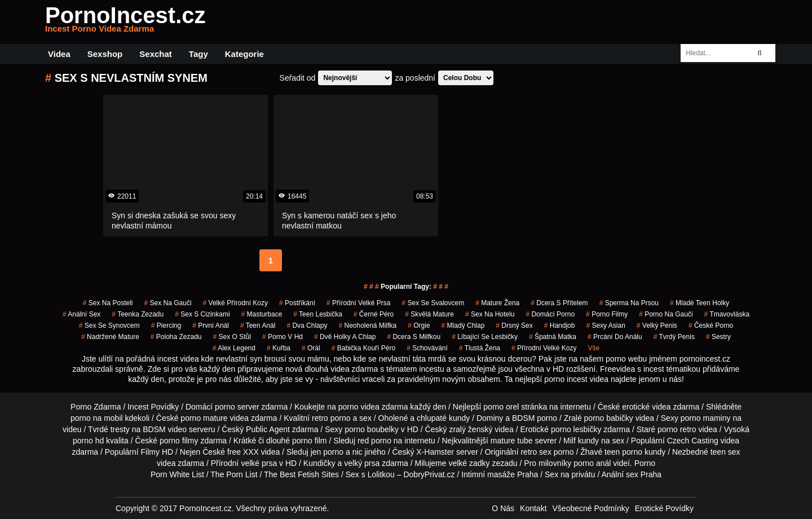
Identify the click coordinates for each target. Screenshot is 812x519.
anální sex (81, 314)
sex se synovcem (109, 326)
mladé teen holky (700, 303)
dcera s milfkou (414, 337)
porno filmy (179, 441)
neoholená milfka (367, 326)
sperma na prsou (629, 303)
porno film (309, 441)
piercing (166, 326)
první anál (211, 326)
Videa (59, 54)
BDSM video (165, 429)
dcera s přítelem (559, 303)
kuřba (279, 348)
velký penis (657, 326)
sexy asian (605, 326)
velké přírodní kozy (235, 303)
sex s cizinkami (202, 314)
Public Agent (268, 429)
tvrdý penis (674, 337)
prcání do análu (615, 337)
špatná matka (553, 337)
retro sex (536, 452)
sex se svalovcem (433, 303)
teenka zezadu (138, 314)
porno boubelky (372, 429)
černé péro (374, 314)
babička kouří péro (363, 348)
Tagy (198, 54)
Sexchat (156, 54)
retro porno (331, 418)
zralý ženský (471, 429)
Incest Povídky (153, 407)
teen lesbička (318, 314)
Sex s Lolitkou (370, 474)
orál (311, 348)
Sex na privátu (570, 474)
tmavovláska (727, 314)
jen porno (327, 452)
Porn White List (177, 474)
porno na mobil (97, 418)
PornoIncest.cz (125, 22)
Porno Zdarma (96, 407)
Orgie (419, 326)
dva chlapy (307, 326)
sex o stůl (232, 337)
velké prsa (259, 463)
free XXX (243, 452)
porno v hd (283, 337)
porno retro (677, 429)
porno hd (88, 441)
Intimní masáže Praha (500, 474)
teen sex (725, 452)
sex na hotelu (490, 314)
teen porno (623, 452)
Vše (593, 348)
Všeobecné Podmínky (591, 508)
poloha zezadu (176, 337)
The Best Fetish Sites (301, 474)
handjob (560, 326)
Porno (645, 463)
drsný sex (514, 326)
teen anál (258, 326)
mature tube (512, 441)
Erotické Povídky (664, 508)
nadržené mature (110, 337)
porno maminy (706, 418)
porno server (237, 407)
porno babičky (609, 418)
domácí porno (550, 314)
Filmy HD (157, 452)
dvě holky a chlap (345, 337)
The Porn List (234, 474)
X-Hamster (435, 452)
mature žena (497, 303)
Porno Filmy (607, 314)
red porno (374, 441)
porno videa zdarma (373, 407)
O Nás (503, 508)
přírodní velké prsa (358, 303)
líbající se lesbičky (485, 337)
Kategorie (244, 54)
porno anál (592, 463)
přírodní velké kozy (544, 348)
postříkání (297, 303)
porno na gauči (666, 314)
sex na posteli (108, 303)
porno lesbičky (576, 429)
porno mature (204, 418)
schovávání (427, 348)
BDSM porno (535, 418)
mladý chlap (463, 326)
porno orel (501, 407)
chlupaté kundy (443, 418)
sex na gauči (168, 303)
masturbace (262, 314)
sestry (718, 337)
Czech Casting (693, 441)
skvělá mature (429, 314)
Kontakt (533, 508)
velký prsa (362, 463)
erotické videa (646, 407)
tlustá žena (480, 348)
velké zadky (469, 463)
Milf (570, 441)
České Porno (711, 326)
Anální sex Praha (631, 474)
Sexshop (105, 54)
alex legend (234, 348)
